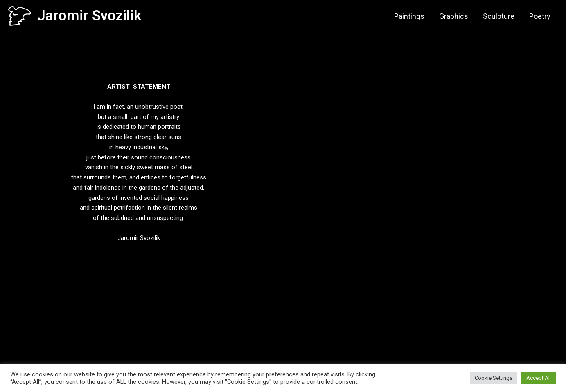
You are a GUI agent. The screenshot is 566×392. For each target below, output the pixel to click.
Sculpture (499, 16)
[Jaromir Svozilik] (20, 16)
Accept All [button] (539, 378)
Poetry (540, 16)
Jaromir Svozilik (89, 16)
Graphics (454, 16)
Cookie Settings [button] (494, 378)
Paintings (409, 16)
